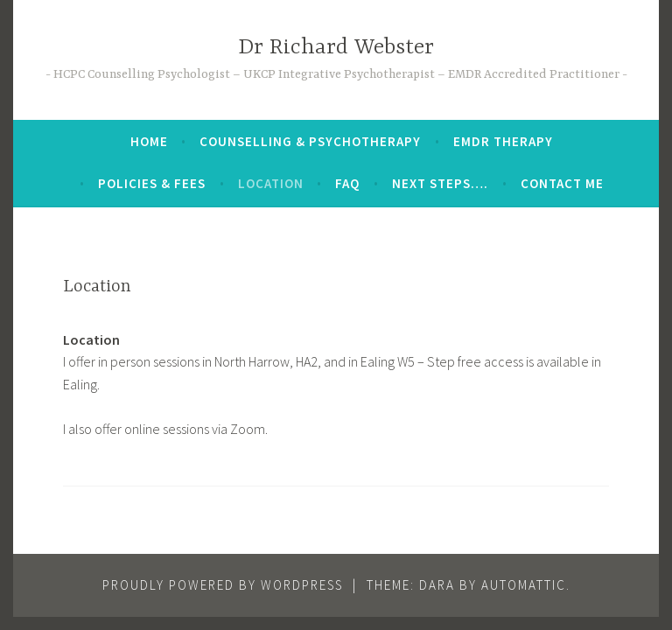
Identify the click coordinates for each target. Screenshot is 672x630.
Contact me (562, 183)
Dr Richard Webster (336, 48)
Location (271, 183)
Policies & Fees (152, 183)
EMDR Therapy (503, 141)
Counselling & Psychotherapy (310, 141)
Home (149, 141)
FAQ (347, 183)
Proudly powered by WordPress (223, 585)
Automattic (524, 585)
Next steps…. (440, 183)
